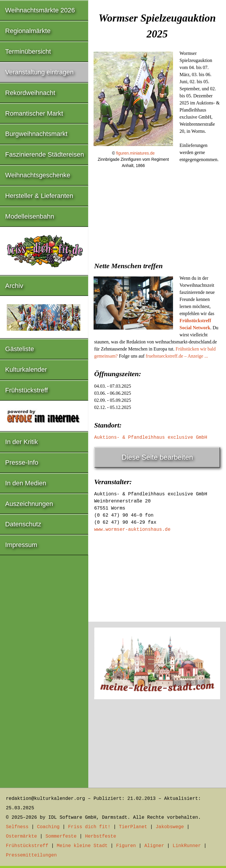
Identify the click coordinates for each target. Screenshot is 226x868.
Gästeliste (20, 349)
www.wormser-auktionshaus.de (132, 530)
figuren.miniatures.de (136, 153)
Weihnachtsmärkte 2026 (40, 10)
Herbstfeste (101, 836)
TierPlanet (133, 827)
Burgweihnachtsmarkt (36, 134)
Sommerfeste (61, 836)
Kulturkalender (26, 370)
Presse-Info (22, 462)
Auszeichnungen (29, 504)
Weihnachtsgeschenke (38, 175)
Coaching (48, 827)
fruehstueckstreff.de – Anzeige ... (177, 356)
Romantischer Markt (34, 113)
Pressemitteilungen (31, 855)
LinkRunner (187, 846)
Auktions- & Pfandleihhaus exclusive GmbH (151, 438)
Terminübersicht (28, 51)
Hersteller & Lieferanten (39, 196)
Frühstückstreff (27, 390)
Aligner (154, 846)
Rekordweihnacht (30, 93)
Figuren (126, 846)
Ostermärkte (21, 836)
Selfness (17, 827)
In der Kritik (22, 442)
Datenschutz (23, 524)
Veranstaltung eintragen (39, 72)
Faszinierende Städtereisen (45, 154)
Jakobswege (170, 827)
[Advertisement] (157, 218)
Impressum (21, 545)
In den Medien (26, 483)
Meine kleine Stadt (82, 846)
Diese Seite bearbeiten (157, 457)
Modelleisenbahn (30, 216)
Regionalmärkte (28, 31)
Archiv (14, 286)
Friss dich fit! (89, 827)
